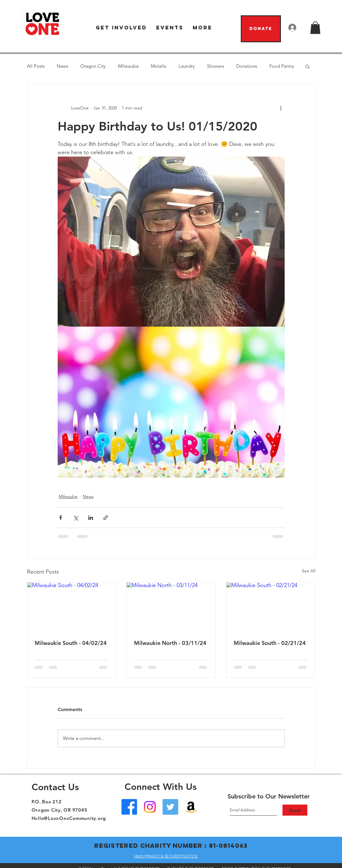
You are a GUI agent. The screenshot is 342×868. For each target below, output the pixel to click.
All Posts (36, 66)
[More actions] (281, 108)
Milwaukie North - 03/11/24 (170, 643)
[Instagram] (150, 807)
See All (309, 571)
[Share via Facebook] (61, 518)
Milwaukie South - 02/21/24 (270, 643)
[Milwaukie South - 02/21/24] (271, 607)
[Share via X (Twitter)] (76, 518)
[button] (121, 28)
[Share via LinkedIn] (91, 518)
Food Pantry (282, 66)
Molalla (159, 66)
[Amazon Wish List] (191, 807)
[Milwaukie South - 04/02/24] (72, 607)
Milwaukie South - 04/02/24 (71, 643)
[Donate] (261, 29)
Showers (215, 66)
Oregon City (93, 66)
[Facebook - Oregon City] (129, 807)
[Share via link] (106, 518)
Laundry (187, 66)
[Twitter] (170, 807)
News (62, 66)
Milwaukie (128, 66)
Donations (247, 66)
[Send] (295, 810)
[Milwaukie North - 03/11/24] (171, 607)
